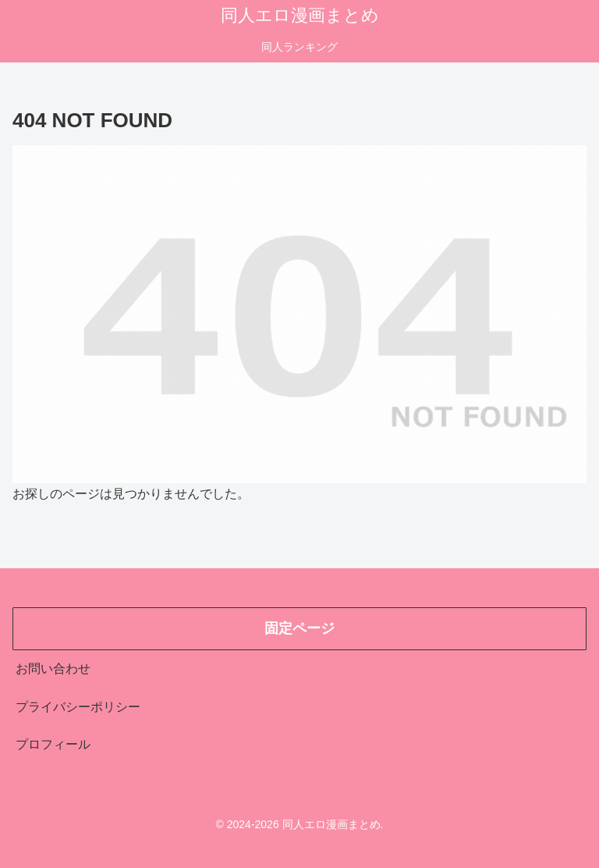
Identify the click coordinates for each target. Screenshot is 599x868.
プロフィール (53, 744)
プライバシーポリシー (78, 707)
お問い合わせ (53, 669)
